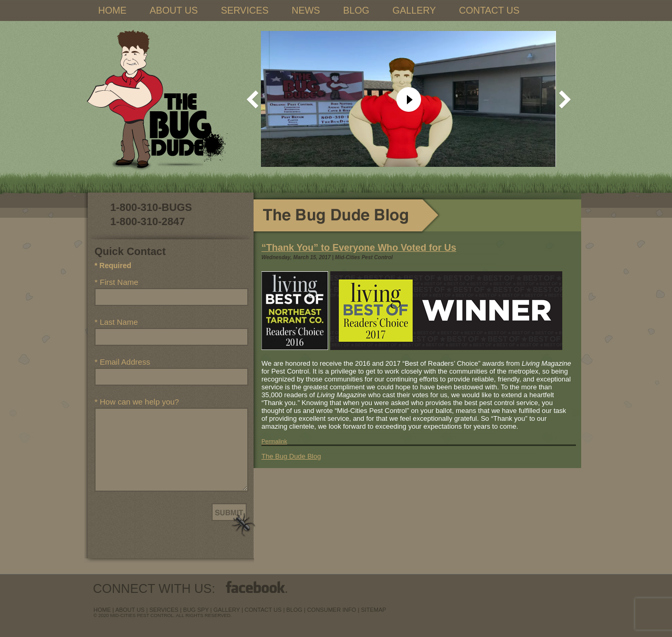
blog (294, 610)
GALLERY (414, 10)
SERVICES (245, 10)
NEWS (306, 10)
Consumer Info (332, 610)
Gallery (227, 610)
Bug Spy (196, 610)
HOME (112, 10)
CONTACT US (489, 10)
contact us (263, 610)
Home (102, 610)
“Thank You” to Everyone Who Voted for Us (359, 248)
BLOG (356, 10)
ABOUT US (174, 10)
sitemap (373, 610)
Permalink (274, 441)
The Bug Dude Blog (291, 456)
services (164, 610)
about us (130, 610)
